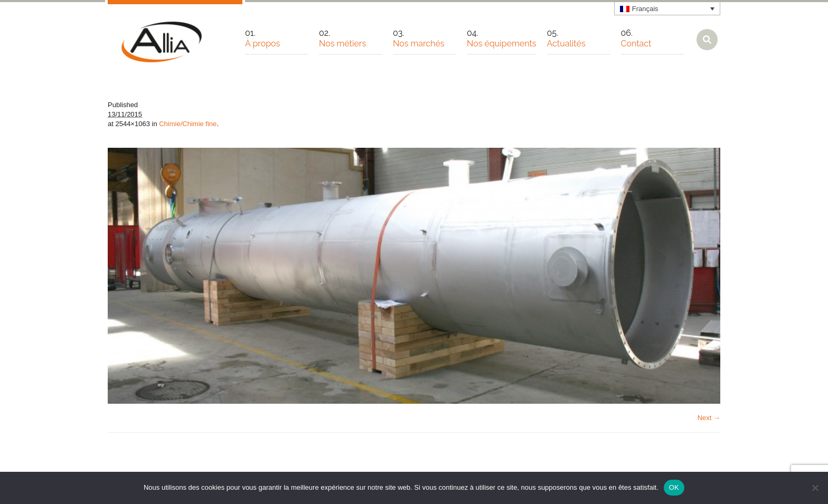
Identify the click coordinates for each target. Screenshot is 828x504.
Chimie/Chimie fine (188, 124)
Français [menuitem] (645, 9)
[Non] (815, 488)
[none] (667, 8)
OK (674, 487)
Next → (709, 418)
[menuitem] (667, 8)
